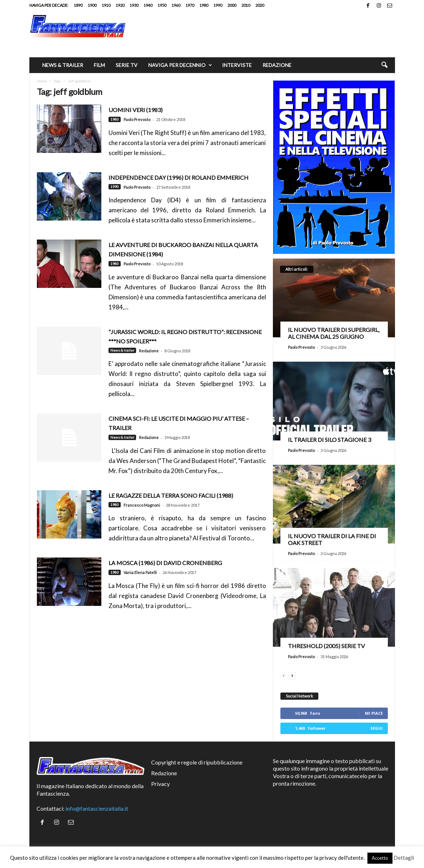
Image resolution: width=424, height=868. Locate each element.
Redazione (277, 65)
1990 (218, 5)
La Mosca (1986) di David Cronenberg (165, 563)
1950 (162, 5)
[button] (384, 65)
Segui (377, 728)
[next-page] (292, 675)
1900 (92, 5)
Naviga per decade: (49, 5)
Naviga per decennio (180, 65)
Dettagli (404, 858)
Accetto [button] (380, 858)
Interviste (237, 65)
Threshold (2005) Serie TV (326, 646)
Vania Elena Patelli (140, 572)
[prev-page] (284, 675)
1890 (78, 5)
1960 (176, 5)
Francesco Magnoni (142, 505)
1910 (106, 5)
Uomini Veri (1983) (136, 110)
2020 (260, 5)
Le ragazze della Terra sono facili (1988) (171, 495)
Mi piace (374, 713)
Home (42, 81)
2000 (232, 5)
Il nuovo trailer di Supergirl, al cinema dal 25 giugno (334, 333)
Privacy (160, 784)
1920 (120, 5)
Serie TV (127, 65)
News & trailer (63, 65)
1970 (190, 5)
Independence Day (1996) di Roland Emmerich (179, 177)
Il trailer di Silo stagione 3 (329, 440)
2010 (246, 5)
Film (99, 65)
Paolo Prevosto (137, 119)
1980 (204, 5)
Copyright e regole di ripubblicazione (197, 762)
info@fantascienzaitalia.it (97, 808)
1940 (148, 5)
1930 (134, 5)
